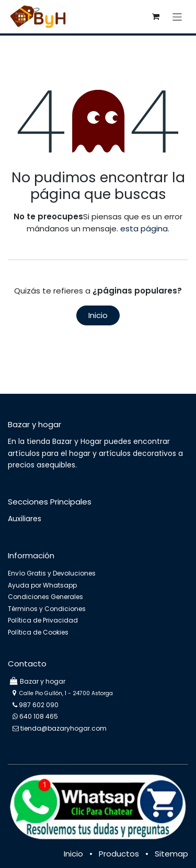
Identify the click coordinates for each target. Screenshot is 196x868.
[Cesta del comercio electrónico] (156, 17)
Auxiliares (25, 519)
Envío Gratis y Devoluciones (52, 573)
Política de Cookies (38, 632)
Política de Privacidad (43, 620)
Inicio (98, 315)
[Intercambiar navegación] (177, 16)
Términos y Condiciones (47, 609)
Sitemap (171, 854)
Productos (119, 854)
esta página (144, 228)
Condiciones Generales (45, 597)
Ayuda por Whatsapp (42, 585)
